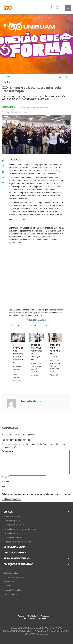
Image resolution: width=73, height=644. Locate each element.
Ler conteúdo (15, 159)
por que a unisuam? (16, 553)
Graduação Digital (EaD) (13, 521)
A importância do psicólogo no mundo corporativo (18, 354)
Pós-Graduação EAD (11, 533)
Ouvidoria (7, 586)
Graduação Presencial (12, 516)
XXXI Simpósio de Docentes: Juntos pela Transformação (30, 18)
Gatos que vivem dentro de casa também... (55, 351)
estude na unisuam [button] (16, 547)
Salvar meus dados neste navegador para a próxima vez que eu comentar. (36, 494)
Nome (5, 477)
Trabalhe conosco (11, 594)
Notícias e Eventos (11, 573)
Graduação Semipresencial (14, 525)
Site (4, 486)
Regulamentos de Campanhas (37, 618)
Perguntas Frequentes (12, 590)
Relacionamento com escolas (15, 577)
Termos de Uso (48, 616)
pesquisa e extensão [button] (17, 558)
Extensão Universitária (12, 538)
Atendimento (9, 582)
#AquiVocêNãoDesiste (36, 320)
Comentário (8, 451)
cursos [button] (8, 512)
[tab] (36, 512)
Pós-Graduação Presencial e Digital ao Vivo (20, 529)
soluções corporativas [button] (18, 564)
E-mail (5, 482)
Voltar (7, 82)
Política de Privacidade (28, 616)
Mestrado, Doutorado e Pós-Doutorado (19, 542)
